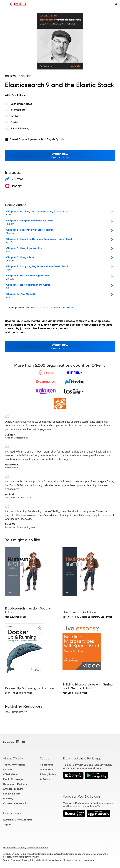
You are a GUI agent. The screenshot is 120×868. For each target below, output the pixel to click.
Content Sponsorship (15, 803)
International (12, 813)
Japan (7, 824)
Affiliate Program (13, 789)
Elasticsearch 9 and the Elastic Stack (52, 307)
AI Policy (45, 779)
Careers (8, 770)
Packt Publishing (20, 128)
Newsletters (47, 770)
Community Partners (15, 784)
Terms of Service (11, 860)
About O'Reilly (13, 758)
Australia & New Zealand (17, 820)
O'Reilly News (11, 774)
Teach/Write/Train (14, 765)
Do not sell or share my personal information (25, 848)
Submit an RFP (11, 794)
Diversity (8, 798)
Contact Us (46, 765)
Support (46, 758)
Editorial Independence (49, 860)
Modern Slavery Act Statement (78, 860)
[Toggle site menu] (4, 4)
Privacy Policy (48, 774)
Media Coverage (13, 779)
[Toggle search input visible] (116, 4)
